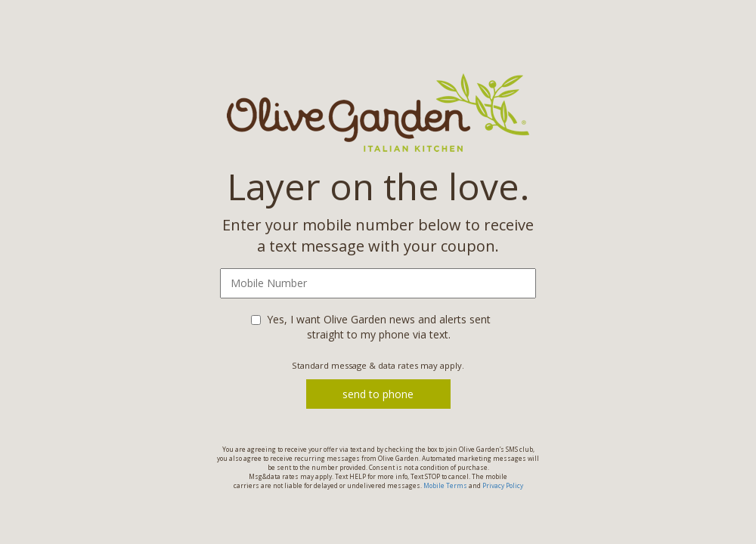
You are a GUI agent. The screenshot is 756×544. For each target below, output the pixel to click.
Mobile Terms (445, 485)
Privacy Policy (503, 485)
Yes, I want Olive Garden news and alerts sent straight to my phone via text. (379, 327)
